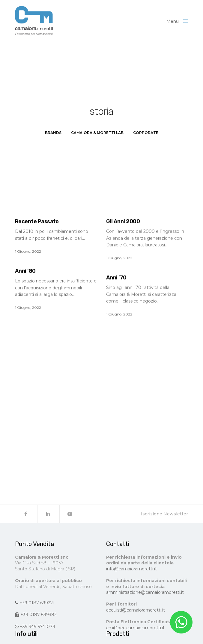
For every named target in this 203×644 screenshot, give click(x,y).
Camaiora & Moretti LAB (97, 133)
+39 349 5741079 (35, 627)
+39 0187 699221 (35, 603)
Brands (53, 133)
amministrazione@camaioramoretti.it (145, 592)
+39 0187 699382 (36, 615)
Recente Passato (37, 221)
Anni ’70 (116, 278)
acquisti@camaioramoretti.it (136, 610)
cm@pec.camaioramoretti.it (135, 628)
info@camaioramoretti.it (131, 569)
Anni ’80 (25, 271)
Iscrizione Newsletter (164, 514)
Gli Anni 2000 (123, 221)
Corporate (146, 133)
